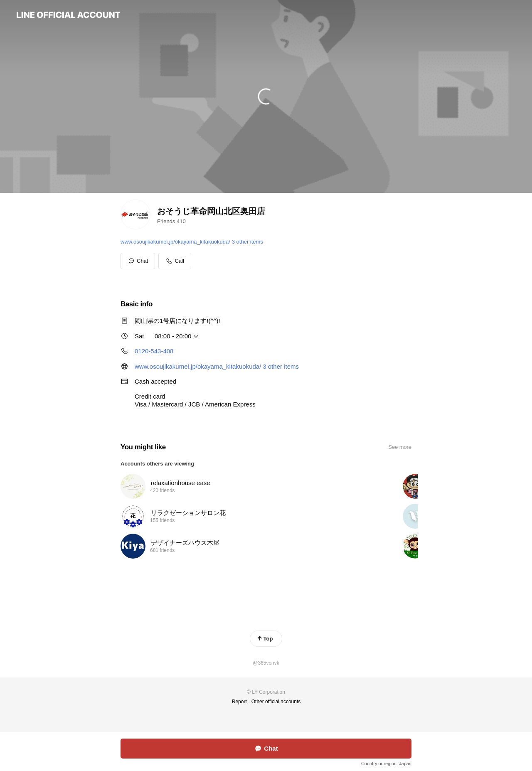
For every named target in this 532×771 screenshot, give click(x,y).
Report (239, 702)
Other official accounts (276, 702)
